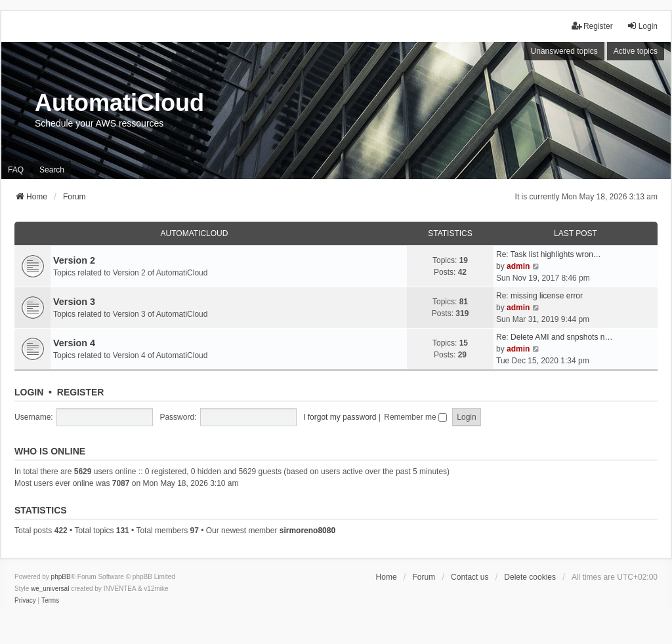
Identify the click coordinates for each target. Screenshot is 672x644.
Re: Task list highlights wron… (549, 254)
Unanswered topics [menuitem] (564, 51)
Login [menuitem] (642, 26)
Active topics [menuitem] (636, 51)
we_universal (50, 589)
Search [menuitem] (52, 170)
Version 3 (74, 302)
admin (518, 266)
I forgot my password (340, 417)
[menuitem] (25, 601)
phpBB (61, 577)
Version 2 (74, 260)
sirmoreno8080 (307, 531)
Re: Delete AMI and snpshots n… (554, 337)
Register (81, 392)
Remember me (415, 417)
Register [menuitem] (592, 26)
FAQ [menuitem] (16, 170)
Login (29, 392)
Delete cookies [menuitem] (530, 577)
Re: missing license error (539, 296)
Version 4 (74, 343)
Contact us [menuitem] (470, 577)
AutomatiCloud (195, 233)
